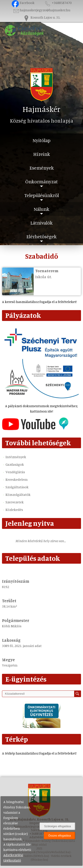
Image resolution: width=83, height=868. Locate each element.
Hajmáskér (41, 109)
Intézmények (16, 457)
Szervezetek (15, 502)
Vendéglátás (15, 472)
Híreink (42, 154)
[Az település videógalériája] (35, 429)
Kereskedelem (17, 479)
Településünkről (42, 195)
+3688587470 (58, 3)
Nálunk (41, 209)
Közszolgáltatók (18, 495)
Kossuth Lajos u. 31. (42, 17)
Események (42, 168)
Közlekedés (14, 510)
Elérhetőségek (41, 236)
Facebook (23, 3)
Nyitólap (41, 140)
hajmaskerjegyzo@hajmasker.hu (41, 10)
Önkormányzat (41, 181)
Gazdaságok (15, 464)
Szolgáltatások (17, 487)
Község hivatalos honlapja (42, 121)
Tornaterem (47, 271)
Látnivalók (41, 223)
